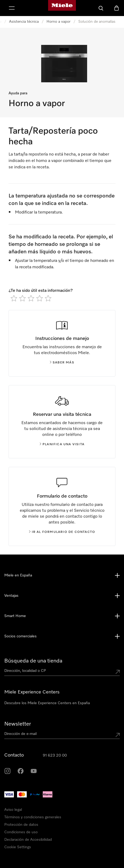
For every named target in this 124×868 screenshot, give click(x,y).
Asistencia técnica (24, 22)
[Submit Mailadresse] (118, 735)
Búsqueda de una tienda (33, 661)
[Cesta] (117, 8)
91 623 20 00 (55, 755)
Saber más (62, 363)
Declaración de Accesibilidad (28, 840)
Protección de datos (21, 825)
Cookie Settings (18, 847)
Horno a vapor (59, 22)
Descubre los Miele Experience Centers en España (47, 703)
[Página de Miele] (62, 8)
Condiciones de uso (21, 832)
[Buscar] (101, 8)
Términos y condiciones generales (33, 817)
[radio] (14, 298)
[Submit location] (118, 672)
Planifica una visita (62, 444)
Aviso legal (13, 810)
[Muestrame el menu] (12, 8)
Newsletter (18, 724)
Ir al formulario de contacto (62, 532)
